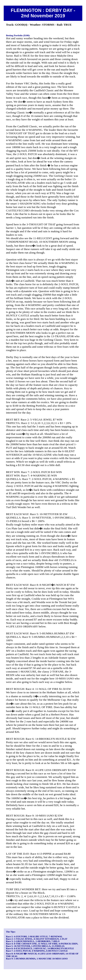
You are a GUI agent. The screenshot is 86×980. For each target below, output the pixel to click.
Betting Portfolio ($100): (18, 35)
